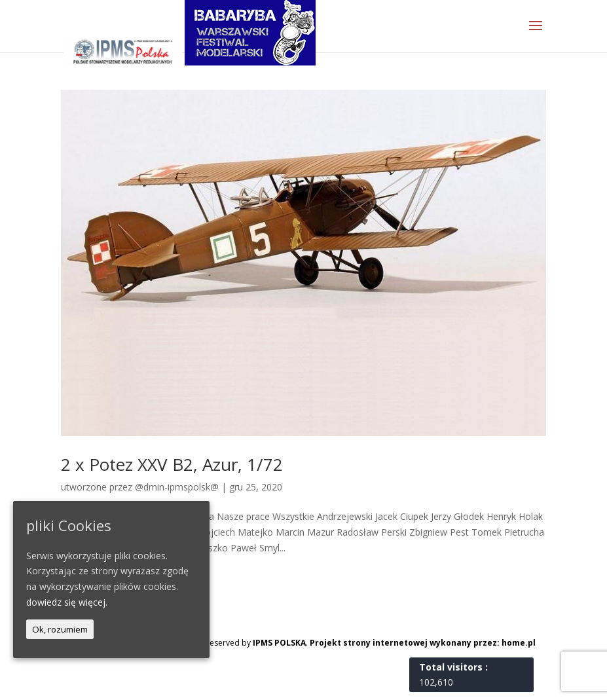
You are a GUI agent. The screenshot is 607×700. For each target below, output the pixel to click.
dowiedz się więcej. (67, 602)
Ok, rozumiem (60, 629)
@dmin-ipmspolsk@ (177, 487)
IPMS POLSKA (279, 643)
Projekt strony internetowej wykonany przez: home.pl (423, 643)
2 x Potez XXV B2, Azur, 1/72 (172, 464)
